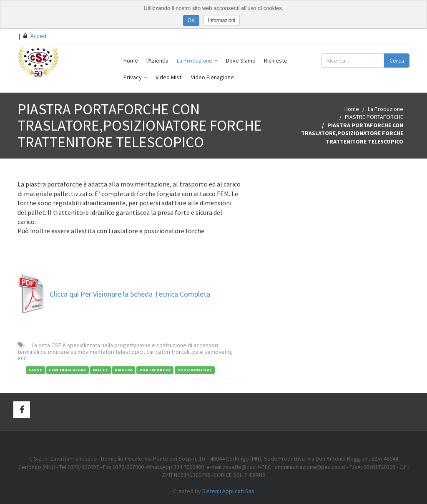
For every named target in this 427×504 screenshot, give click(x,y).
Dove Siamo (241, 60)
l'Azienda (157, 60)
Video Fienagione (212, 77)
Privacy (135, 77)
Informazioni (222, 20)
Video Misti (169, 77)
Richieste (276, 60)
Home (131, 60)
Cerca (397, 60)
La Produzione (197, 60)
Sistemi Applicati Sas (228, 491)
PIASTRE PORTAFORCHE (374, 117)
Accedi (35, 36)
